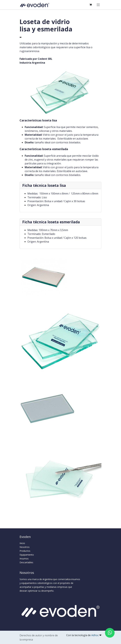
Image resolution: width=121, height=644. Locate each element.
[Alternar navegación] (98, 5)
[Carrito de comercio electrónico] (91, 5)
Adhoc (95, 635)
